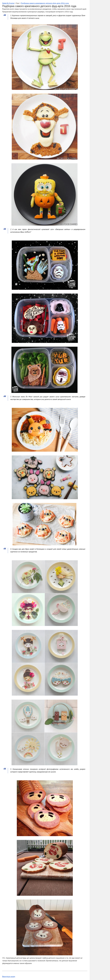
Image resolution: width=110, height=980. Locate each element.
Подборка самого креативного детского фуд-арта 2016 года (45, 3)
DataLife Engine (8, 3)
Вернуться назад (9, 977)
